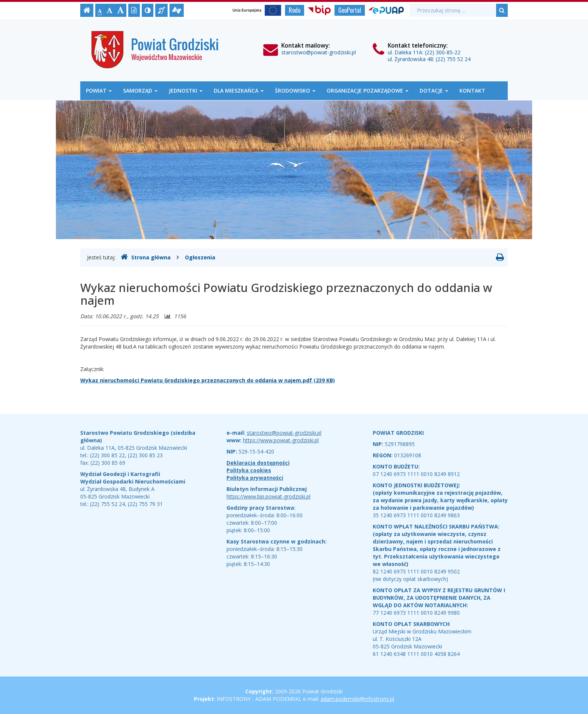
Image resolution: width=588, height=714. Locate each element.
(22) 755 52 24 (453, 59)
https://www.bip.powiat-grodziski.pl (268, 496)
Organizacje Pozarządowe (367, 91)
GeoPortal (350, 10)
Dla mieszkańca (239, 91)
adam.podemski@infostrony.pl (357, 699)
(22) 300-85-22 (443, 52)
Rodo (295, 10)
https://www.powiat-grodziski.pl (281, 440)
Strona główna (146, 257)
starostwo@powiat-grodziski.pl (319, 52)
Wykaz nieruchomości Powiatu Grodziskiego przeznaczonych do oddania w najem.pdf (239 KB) (208, 380)
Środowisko (295, 91)
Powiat (99, 91)
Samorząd (140, 91)
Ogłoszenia (200, 257)
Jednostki (186, 91)
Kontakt (472, 91)
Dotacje (434, 91)
